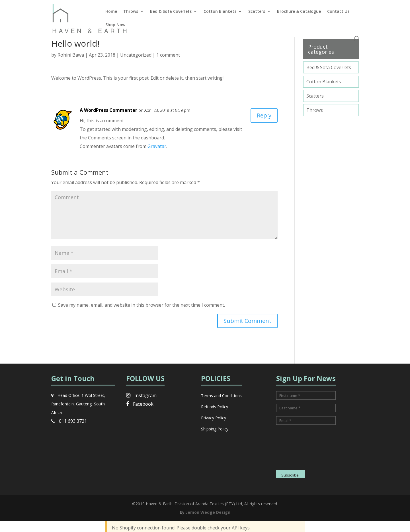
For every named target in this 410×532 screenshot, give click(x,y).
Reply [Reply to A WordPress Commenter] (264, 115)
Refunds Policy (215, 407)
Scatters (257, 12)
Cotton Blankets (220, 12)
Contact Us (338, 12)
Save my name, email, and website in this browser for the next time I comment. (142, 305)
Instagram (141, 395)
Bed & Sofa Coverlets (171, 12)
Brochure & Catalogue (299, 12)
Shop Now (115, 25)
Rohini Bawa (71, 55)
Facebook (140, 404)
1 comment (168, 55)
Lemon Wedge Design (208, 512)
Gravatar (157, 146)
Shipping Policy (215, 429)
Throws (131, 12)
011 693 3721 (69, 421)
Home (111, 12)
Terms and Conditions (221, 396)
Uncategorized (136, 55)
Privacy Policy (214, 418)
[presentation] (300, 449)
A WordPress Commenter (108, 110)
